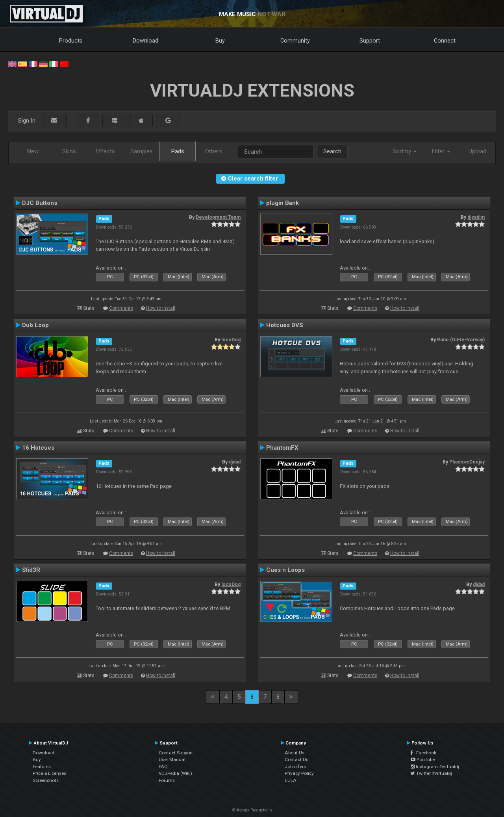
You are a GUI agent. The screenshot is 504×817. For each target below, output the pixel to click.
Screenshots (46, 780)
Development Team (218, 217)
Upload (477, 151)
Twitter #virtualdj (431, 773)
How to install (161, 308)
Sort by (405, 151)
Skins (69, 151)
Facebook (423, 753)
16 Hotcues (38, 448)
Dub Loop (35, 325)
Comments (121, 308)
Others (214, 151)
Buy (220, 41)
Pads (178, 151)
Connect (445, 41)
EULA (291, 780)
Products (71, 41)
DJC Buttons (40, 203)
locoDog (231, 340)
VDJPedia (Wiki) (175, 773)
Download (145, 41)
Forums (167, 780)
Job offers (295, 767)
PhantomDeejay (467, 462)
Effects (105, 151)
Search (332, 151)
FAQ (163, 767)
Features (42, 767)
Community (295, 41)
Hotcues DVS (285, 325)
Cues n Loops (285, 570)
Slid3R (31, 570)
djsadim (476, 217)
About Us (295, 753)
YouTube (423, 759)
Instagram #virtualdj (435, 767)
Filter (441, 151)
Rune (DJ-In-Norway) (461, 340)
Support (370, 41)
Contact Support (176, 753)
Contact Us (296, 759)
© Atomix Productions (252, 810)
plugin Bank (283, 203)
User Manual (172, 759)
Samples (142, 151)
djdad (235, 462)
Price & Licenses (49, 773)
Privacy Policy (299, 773)
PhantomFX (282, 448)
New (33, 151)
